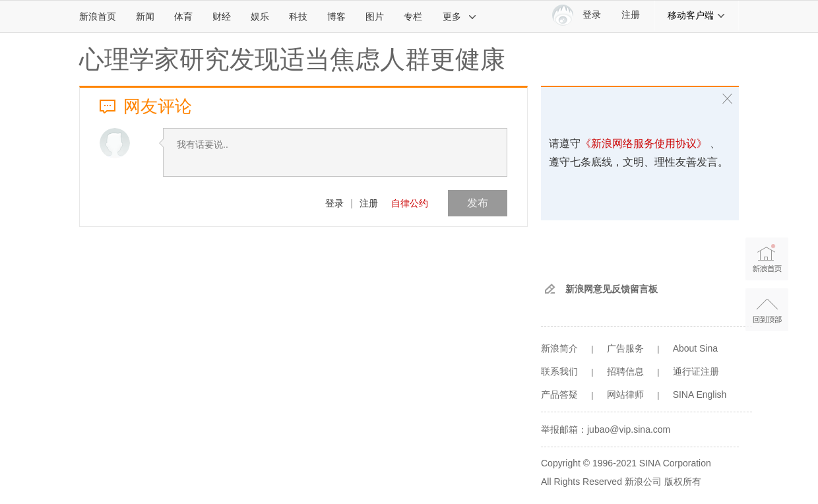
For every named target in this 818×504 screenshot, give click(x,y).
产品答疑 (559, 394)
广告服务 (625, 348)
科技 (298, 16)
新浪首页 (98, 16)
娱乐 (260, 16)
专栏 (413, 16)
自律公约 (410, 203)
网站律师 (625, 394)
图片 (375, 16)
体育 (183, 16)
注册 (631, 15)
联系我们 (559, 371)
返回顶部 (767, 310)
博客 (336, 16)
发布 (478, 203)
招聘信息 (625, 371)
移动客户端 (697, 15)
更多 (460, 16)
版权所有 (683, 482)
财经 (222, 16)
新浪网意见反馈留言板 (612, 289)
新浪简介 (559, 348)
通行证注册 (696, 371)
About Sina (696, 348)
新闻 (145, 16)
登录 (334, 203)
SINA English (700, 394)
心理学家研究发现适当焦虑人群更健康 (292, 59)
